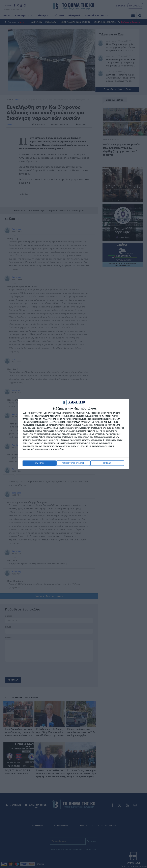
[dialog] (73, 434)
